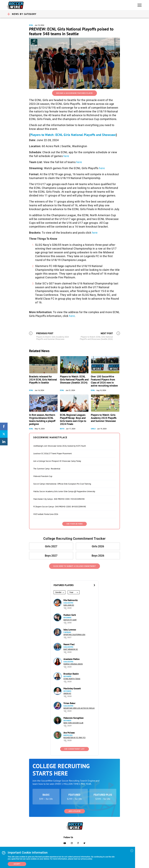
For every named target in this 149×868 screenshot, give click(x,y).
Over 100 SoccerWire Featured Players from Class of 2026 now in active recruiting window (104, 381)
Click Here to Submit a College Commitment (75, 566)
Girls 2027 (51, 546)
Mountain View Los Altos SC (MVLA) (79, 708)
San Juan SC (69, 605)
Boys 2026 (98, 556)
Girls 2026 (98, 546)
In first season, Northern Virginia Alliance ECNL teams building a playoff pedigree (42, 419)
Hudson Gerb (70, 615)
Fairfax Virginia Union (73, 664)
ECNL (31, 25)
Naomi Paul (69, 644)
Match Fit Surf (70, 620)
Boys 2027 (51, 556)
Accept (17, 864)
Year (71, 592)
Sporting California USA (74, 635)
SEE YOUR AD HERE (74, 524)
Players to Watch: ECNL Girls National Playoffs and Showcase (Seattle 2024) (74, 380)
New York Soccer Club (73, 723)
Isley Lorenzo (70, 630)
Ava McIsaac (69, 733)
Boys (62, 429)
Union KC (67, 693)
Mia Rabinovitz (71, 600)
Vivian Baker (69, 703)
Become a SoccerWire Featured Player (74, 93)
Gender (58, 592)
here (66, 156)
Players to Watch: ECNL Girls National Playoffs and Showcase (73, 135)
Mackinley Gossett (72, 688)
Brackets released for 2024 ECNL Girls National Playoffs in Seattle (43, 380)
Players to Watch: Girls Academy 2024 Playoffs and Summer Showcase (104, 418)
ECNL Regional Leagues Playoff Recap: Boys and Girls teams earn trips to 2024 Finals (73, 419)
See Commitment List (74, 749)
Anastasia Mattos (71, 659)
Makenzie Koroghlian (74, 718)
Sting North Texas (72, 679)
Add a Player (75, 811)
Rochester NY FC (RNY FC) (74, 738)
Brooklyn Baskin (71, 674)
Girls (93, 429)
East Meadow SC (71, 649)
